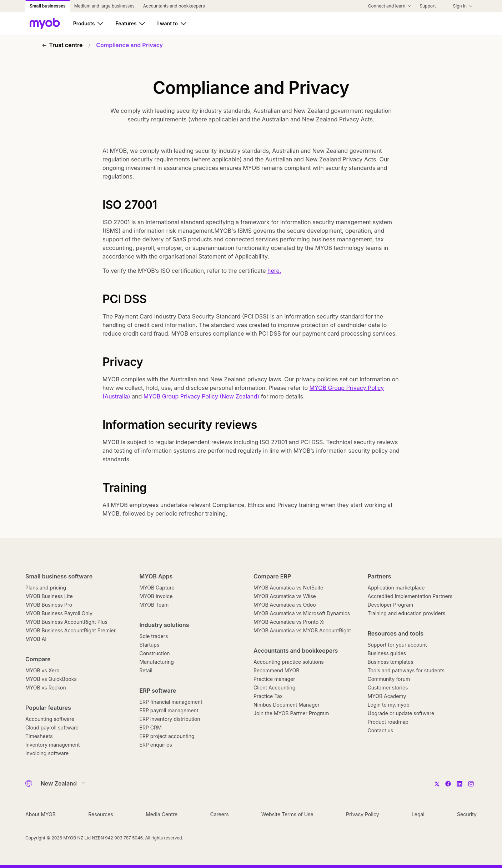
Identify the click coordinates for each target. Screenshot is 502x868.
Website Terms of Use (287, 814)
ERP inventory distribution (170, 719)
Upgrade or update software (401, 713)
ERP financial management (171, 702)
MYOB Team (154, 605)
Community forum (389, 679)
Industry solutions (164, 625)
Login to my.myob (389, 705)
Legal (418, 814)
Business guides (387, 653)
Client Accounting (274, 688)
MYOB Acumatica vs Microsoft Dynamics (302, 613)
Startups (150, 645)
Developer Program (391, 605)
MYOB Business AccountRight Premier (71, 630)
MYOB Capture (157, 588)
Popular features (48, 708)
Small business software (59, 576)
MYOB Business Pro (49, 605)
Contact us (381, 730)
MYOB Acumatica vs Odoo (285, 605)
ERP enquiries (156, 745)
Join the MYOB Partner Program (291, 713)
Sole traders (154, 636)
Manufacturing (157, 662)
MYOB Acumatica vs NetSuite (288, 588)
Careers (219, 814)
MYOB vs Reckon (46, 688)
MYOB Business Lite (49, 596)
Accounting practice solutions (289, 662)
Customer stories (388, 688)
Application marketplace (396, 588)
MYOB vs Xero (42, 670)
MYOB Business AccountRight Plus (66, 622)
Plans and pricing (46, 588)
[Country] (61, 783)
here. (274, 271)
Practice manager (274, 679)
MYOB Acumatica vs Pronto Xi (289, 622)
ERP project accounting (167, 736)
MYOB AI (36, 639)
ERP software (158, 691)
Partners (380, 576)
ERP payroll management (169, 710)
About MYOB (41, 814)
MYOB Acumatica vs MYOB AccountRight (302, 630)
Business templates (391, 662)
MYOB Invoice (156, 596)
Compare (38, 659)
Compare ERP (272, 576)
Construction (155, 653)
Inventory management (52, 745)
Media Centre (162, 814)
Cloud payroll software (52, 727)
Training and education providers (407, 613)
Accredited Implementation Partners (410, 596)
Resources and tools (396, 633)
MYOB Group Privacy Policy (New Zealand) (201, 396)
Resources (101, 814)
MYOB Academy (387, 696)
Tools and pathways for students (406, 670)
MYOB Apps (156, 576)
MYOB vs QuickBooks (51, 679)
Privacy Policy (363, 814)
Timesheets (39, 736)
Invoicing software (47, 753)
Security (467, 814)
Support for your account (397, 645)
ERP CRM (151, 727)
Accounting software (50, 719)
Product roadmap (388, 722)
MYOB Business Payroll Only (59, 613)
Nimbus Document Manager (287, 705)
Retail (146, 670)
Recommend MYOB (276, 670)
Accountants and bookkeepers (296, 651)
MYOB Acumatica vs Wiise (285, 596)
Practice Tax (268, 696)
